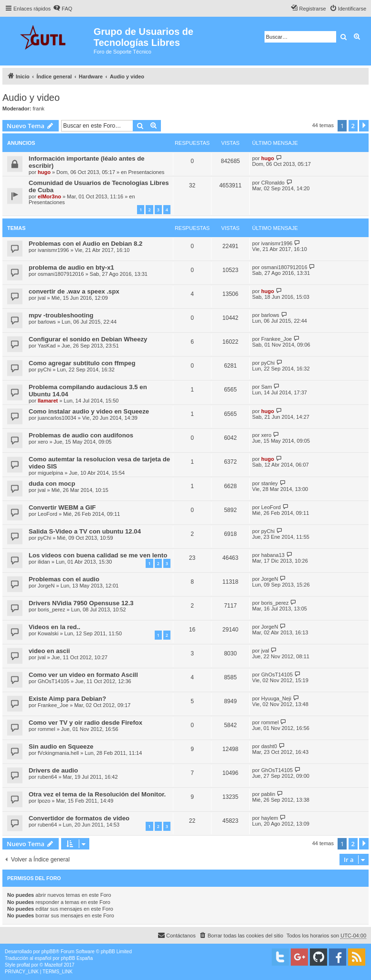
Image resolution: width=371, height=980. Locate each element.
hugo (44, 172)
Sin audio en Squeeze (61, 746)
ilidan (44, 562)
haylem (270, 818)
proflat (23, 965)
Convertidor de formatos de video (79, 818)
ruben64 (47, 777)
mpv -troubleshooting (61, 315)
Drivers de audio (53, 770)
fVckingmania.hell (58, 753)
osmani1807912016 (61, 274)
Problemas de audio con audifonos (81, 435)
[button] (364, 126)
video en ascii (49, 651)
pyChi (44, 370)
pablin (268, 794)
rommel (47, 729)
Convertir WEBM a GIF (62, 507)
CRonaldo (273, 183)
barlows (47, 322)
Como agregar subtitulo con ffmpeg (82, 363)
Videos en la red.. (54, 627)
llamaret (48, 401)
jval (42, 298)
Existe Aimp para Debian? (67, 699)
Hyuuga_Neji (276, 698)
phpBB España (77, 958)
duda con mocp (52, 484)
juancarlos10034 (57, 418)
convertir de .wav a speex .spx (74, 291)
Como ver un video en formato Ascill (83, 675)
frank (39, 109)
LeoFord (48, 514)
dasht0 (269, 746)
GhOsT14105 (53, 681)
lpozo (44, 801)
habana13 (273, 555)
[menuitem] (63, 9)
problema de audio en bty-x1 (71, 267)
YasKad (47, 346)
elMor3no (49, 196)
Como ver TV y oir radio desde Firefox (85, 723)
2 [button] (353, 126)
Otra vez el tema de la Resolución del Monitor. (97, 794)
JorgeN (46, 586)
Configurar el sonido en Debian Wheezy (88, 339)
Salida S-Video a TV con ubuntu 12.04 (85, 531)
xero (43, 442)
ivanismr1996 (53, 250)
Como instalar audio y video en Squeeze (89, 411)
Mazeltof (53, 965)
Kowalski (48, 633)
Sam (267, 387)
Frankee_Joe (276, 339)
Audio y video (31, 98)
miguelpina (50, 473)
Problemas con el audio (64, 579)
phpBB (49, 952)
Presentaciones (147, 172)
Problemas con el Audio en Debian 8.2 (85, 244)
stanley (270, 483)
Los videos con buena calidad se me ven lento (98, 555)
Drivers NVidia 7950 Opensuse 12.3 (81, 603)
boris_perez (51, 610)
